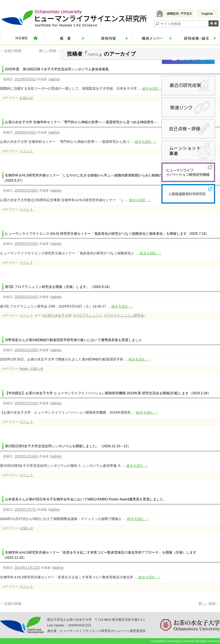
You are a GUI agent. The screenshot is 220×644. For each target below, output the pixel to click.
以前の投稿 (11, 51)
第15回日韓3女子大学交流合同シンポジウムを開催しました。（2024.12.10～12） (68, 446)
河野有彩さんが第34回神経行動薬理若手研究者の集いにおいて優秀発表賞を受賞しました (74, 340)
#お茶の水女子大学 (57, 315)
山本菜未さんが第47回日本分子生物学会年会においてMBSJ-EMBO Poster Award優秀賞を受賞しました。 (86, 499)
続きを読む (153, 88)
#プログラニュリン (88, 315)
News (24, 369)
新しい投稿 (50, 51)
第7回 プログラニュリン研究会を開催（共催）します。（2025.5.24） (58, 287)
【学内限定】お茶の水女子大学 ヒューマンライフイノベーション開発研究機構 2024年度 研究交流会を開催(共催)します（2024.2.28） (108, 393)
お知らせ (26, 98)
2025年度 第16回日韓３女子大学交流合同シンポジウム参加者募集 (57, 69)
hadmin (93, 54)
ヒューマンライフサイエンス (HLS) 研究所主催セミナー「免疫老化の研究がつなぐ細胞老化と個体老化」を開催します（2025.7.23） (107, 234)
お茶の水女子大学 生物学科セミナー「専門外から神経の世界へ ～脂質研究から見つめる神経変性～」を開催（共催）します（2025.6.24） (111, 122)
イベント (26, 151)
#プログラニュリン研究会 (124, 315)
